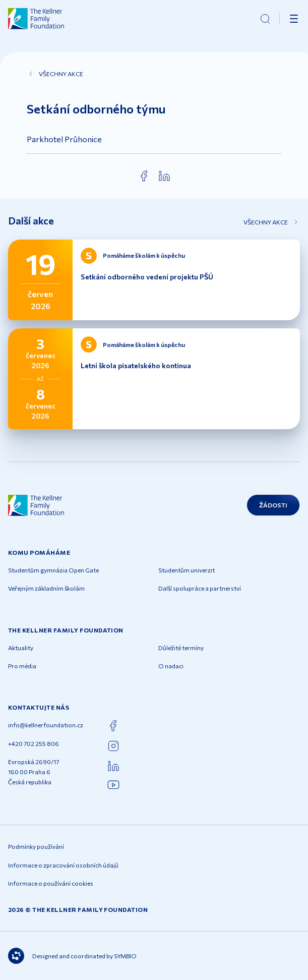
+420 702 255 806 (34, 743)
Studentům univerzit (187, 570)
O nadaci (171, 666)
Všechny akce (55, 74)
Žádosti (273, 505)
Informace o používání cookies (51, 883)
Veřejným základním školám (46, 588)
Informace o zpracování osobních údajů (63, 865)
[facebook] (144, 176)
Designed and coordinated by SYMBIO (72, 956)
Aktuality (21, 648)
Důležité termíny (181, 648)
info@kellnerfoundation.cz (46, 725)
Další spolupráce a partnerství (200, 588)
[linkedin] (164, 176)
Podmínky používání (36, 846)
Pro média (22, 666)
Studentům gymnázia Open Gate (53, 570)
